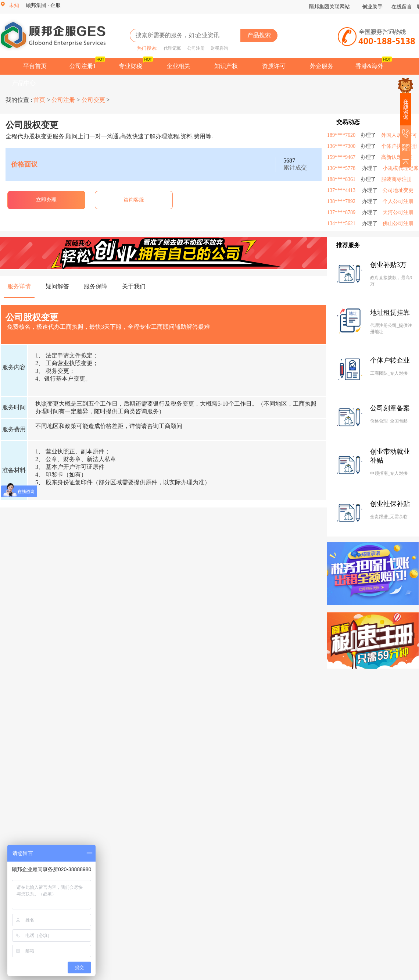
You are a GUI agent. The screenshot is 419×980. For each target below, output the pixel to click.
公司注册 (194, 48)
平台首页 (35, 66)
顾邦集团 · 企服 (43, 5)
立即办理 (46, 200)
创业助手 (373, 7)
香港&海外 (369, 66)
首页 (40, 100)
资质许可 (274, 66)
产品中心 (24, 83)
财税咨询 (217, 48)
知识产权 (226, 66)
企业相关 (178, 66)
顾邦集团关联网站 (329, 7)
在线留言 (402, 7)
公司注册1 (83, 66)
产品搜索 (259, 35)
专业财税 (130, 66)
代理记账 (170, 48)
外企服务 (322, 66)
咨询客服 (134, 200)
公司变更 (93, 100)
